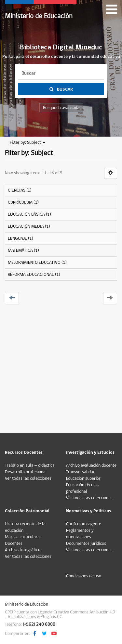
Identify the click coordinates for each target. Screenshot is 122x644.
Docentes (14, 543)
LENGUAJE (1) (20, 238)
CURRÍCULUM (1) (23, 202)
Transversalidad (81, 472)
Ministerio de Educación (39, 16)
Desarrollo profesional (26, 472)
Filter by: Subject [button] (27, 142)
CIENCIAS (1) (20, 190)
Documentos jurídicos (86, 543)
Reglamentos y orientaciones (80, 534)
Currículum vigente (84, 524)
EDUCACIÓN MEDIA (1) (29, 226)
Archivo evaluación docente (91, 465)
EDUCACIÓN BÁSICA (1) (29, 214)
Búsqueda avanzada (61, 108)
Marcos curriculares (23, 537)
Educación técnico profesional (82, 488)
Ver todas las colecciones (28, 478)
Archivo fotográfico (23, 550)
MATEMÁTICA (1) (23, 250)
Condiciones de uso (84, 576)
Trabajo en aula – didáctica (30, 465)
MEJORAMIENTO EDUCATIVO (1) (37, 262)
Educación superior (83, 478)
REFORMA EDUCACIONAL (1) (34, 275)
